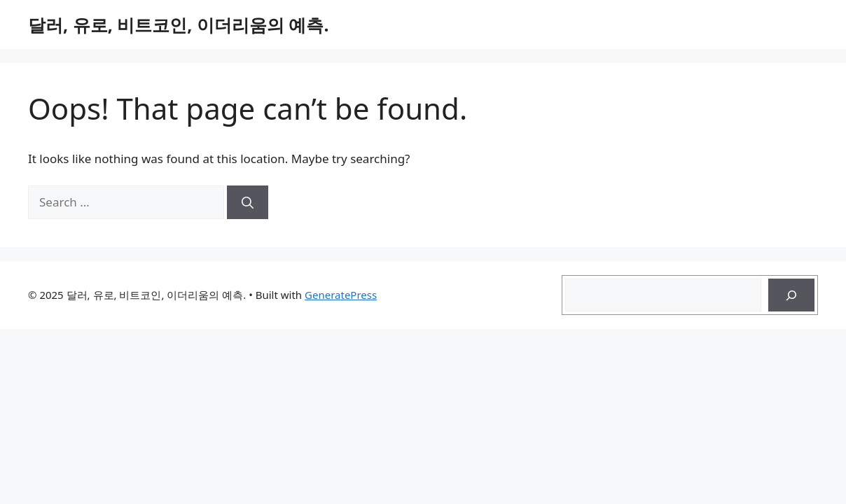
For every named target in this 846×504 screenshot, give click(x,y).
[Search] (248, 202)
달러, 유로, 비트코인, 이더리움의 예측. (178, 24)
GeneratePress (341, 295)
